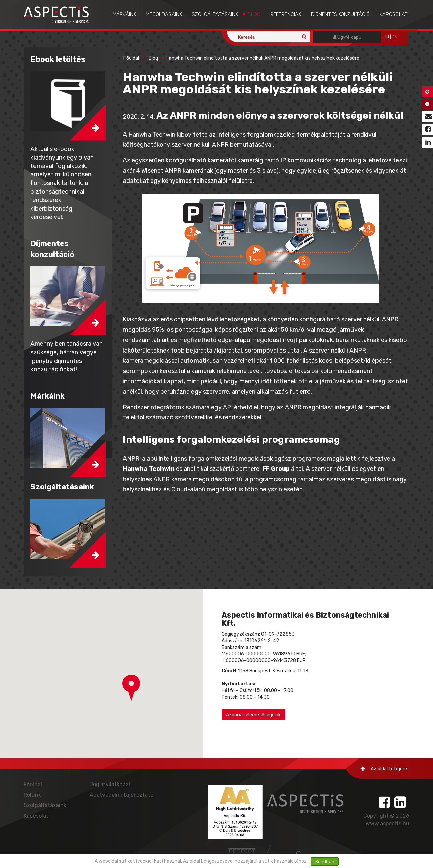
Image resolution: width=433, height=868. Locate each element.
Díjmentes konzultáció (340, 14)
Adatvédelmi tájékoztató (121, 795)
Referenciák (286, 14)
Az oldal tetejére (384, 769)
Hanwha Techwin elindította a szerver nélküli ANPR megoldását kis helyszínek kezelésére (263, 58)
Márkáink (124, 14)
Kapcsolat (394, 14)
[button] (131, 688)
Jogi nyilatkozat (110, 784)
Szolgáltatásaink (215, 14)
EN (395, 37)
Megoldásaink (164, 14)
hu (386, 37)
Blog (254, 14)
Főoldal (131, 58)
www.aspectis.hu (388, 824)
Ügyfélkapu (347, 37)
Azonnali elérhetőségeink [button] (253, 715)
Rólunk (32, 795)
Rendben (325, 861)
